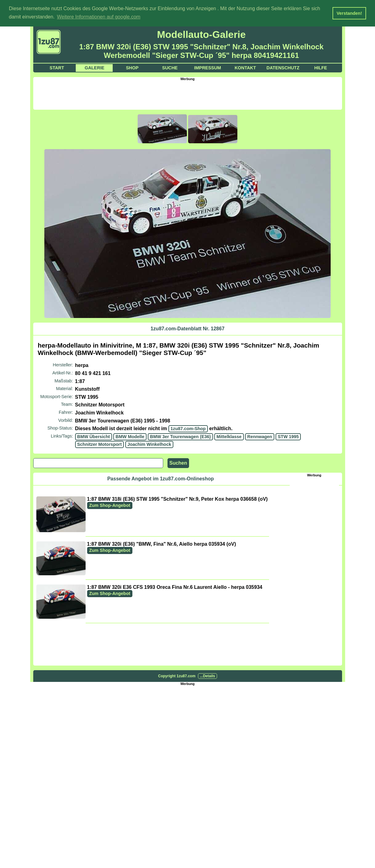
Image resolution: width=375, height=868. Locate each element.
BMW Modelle (130, 436)
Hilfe (321, 67)
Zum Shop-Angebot (110, 505)
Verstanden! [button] (349, 13)
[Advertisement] (187, 94)
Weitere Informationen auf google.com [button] (99, 17)
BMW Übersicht (94, 436)
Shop (132, 67)
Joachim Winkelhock (149, 444)
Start (57, 67)
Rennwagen (260, 436)
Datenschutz (283, 67)
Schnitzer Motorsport (100, 444)
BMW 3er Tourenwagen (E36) (180, 436)
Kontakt (245, 67)
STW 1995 (288, 436)
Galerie (95, 67)
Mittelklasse (229, 436)
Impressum (208, 67)
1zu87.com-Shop (188, 428)
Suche (170, 67)
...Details (207, 676)
